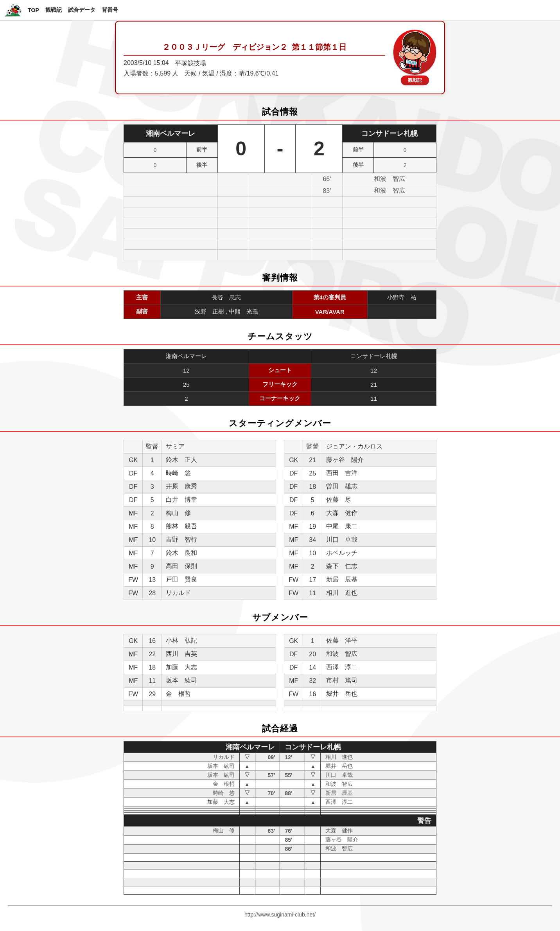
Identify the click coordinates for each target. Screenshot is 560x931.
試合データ (82, 10)
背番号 (110, 10)
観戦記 (54, 10)
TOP (33, 10)
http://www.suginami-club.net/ (280, 915)
